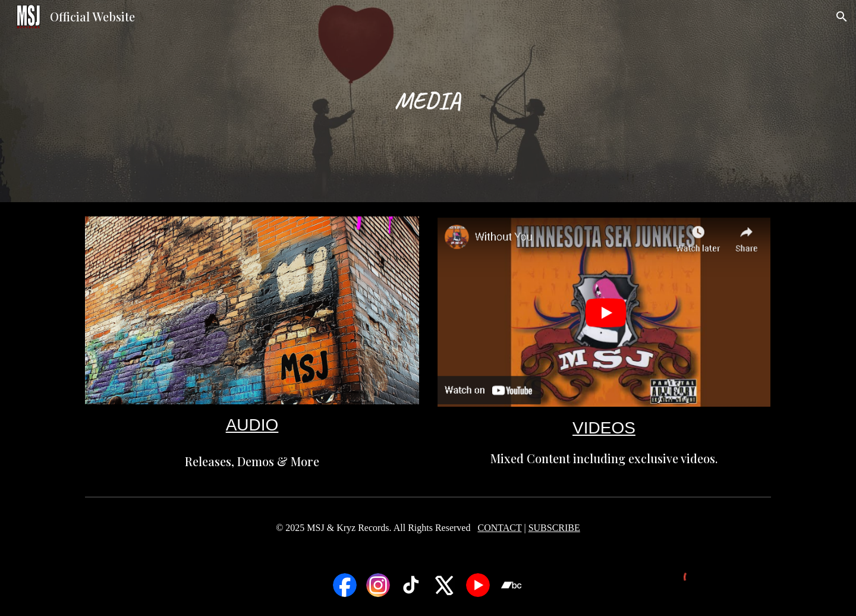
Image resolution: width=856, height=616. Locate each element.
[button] (842, 17)
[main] (428, 101)
